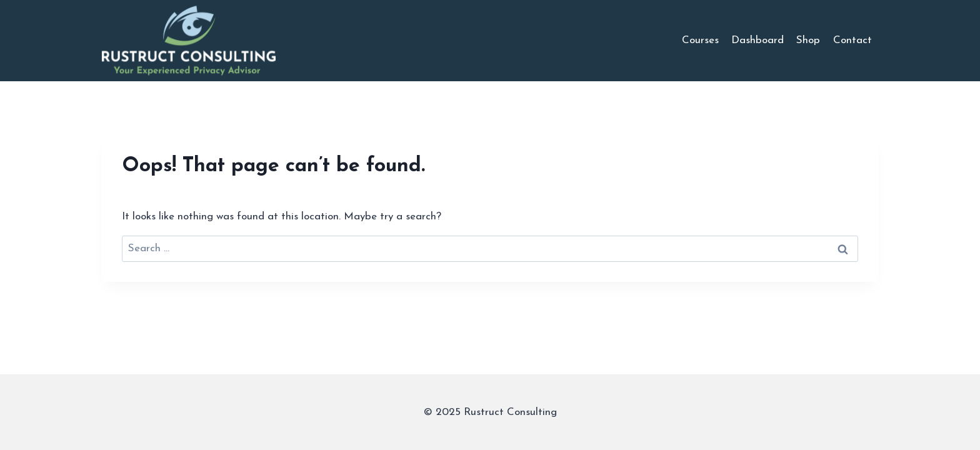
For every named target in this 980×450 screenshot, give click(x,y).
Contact (852, 40)
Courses (700, 40)
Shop (808, 40)
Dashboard (757, 40)
